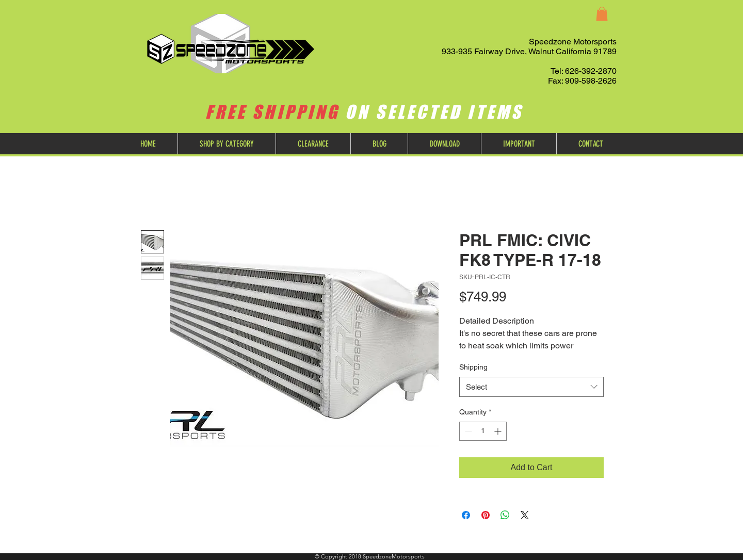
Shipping (473, 367)
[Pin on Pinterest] (486, 515)
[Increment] (499, 431)
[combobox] (531, 387)
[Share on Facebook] (466, 515)
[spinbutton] (483, 431)
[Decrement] (467, 431)
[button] (602, 14)
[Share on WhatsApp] (505, 515)
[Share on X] (525, 515)
